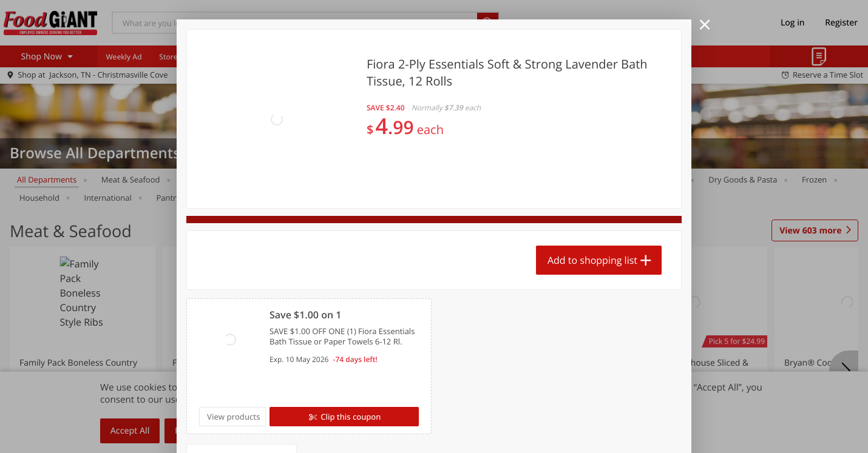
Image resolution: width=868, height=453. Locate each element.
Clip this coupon (350, 417)
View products (234, 417)
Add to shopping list (592, 260)
